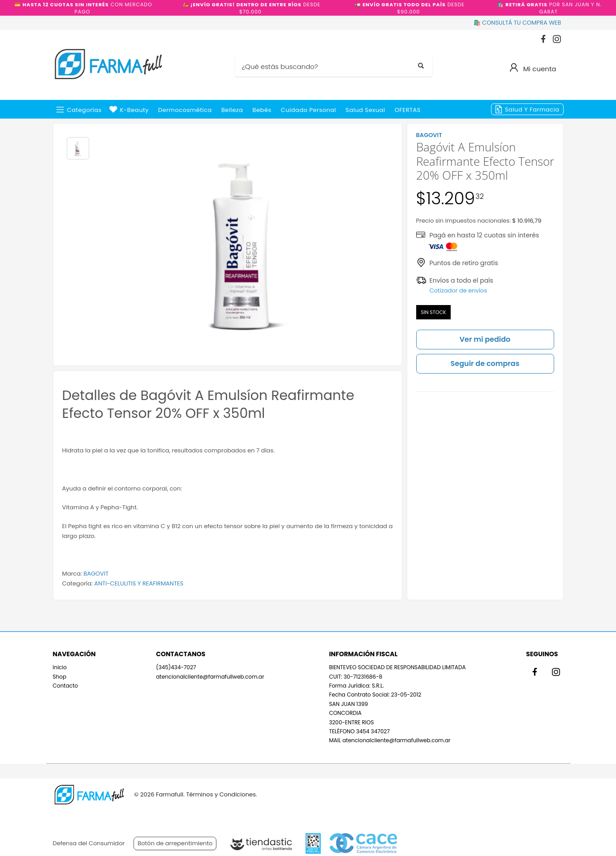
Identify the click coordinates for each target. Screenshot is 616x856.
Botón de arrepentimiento (175, 843)
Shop (60, 677)
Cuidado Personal (309, 110)
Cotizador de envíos (459, 290)
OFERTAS (408, 110)
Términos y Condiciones (221, 794)
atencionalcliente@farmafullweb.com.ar (210, 677)
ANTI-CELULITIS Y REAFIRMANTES (139, 583)
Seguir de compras (485, 363)
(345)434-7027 (176, 667)
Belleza (232, 110)
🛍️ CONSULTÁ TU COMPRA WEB (517, 23)
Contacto (65, 686)
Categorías (84, 110)
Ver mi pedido (485, 339)
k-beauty (134, 110)
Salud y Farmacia (532, 110)
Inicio (60, 667)
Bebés (262, 110)
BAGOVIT (96, 574)
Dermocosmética (185, 110)
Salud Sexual (365, 110)
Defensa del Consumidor (89, 843)
